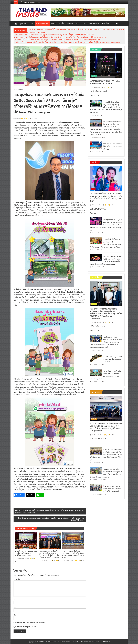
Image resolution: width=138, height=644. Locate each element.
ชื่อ (15, 599)
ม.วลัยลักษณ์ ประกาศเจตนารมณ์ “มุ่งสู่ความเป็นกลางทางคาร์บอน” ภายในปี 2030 (26, 553)
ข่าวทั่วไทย (105, 24)
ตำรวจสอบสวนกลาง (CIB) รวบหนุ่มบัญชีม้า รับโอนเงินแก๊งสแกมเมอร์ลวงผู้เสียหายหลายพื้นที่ (112, 489)
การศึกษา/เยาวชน (42, 24)
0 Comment (34, 118)
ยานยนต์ (70, 24)
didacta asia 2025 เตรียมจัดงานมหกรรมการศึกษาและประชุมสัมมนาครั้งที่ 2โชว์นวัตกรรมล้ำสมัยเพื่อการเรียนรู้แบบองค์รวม (49, 554)
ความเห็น (17, 579)
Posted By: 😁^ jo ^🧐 (21, 118)
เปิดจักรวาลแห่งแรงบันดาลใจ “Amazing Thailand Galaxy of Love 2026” (105, 82)
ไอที (32, 24)
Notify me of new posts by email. (27, 627)
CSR (83, 24)
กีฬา (78, 24)
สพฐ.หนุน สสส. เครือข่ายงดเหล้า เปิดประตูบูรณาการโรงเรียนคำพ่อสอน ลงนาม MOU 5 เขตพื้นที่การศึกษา (73, 554)
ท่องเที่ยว (61, 24)
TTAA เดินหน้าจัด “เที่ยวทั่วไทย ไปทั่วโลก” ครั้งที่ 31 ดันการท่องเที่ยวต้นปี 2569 (112, 146)
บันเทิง (53, 24)
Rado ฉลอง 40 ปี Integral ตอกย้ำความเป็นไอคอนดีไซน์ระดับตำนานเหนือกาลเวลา (112, 359)
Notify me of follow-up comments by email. (30, 623)
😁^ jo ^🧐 (33, 559)
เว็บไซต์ (16, 615)
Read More (94, 95)
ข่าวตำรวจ (94, 419)
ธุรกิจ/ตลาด (24, 24)
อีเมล (16, 607)
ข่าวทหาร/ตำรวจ (93, 24)
